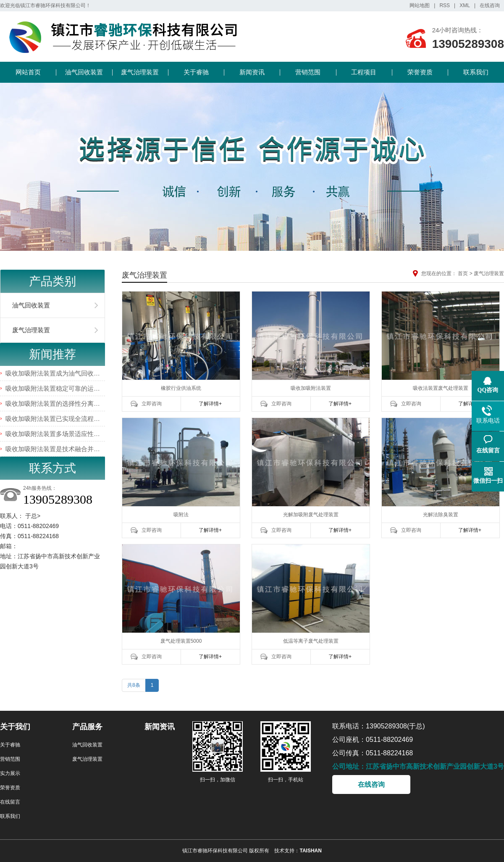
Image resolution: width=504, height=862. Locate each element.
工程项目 (364, 72)
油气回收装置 (84, 72)
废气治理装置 (140, 72)
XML (465, 5)
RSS (445, 5)
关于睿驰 (196, 72)
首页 (463, 273)
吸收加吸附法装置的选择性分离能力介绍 (62, 403)
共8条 (134, 685)
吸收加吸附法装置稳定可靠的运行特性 (59, 388)
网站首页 (28, 72)
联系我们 (476, 72)
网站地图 (420, 5)
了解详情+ (210, 404)
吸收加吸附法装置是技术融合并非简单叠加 (65, 449)
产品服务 (87, 727)
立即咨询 (152, 404)
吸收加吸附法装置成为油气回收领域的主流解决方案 (78, 373)
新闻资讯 (252, 72)
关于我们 (15, 727)
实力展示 (10, 773)
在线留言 (10, 802)
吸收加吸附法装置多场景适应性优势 (56, 434)
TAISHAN (310, 851)
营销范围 (308, 72)
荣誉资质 (420, 72)
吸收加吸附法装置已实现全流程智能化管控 (65, 419)
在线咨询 (490, 5)
